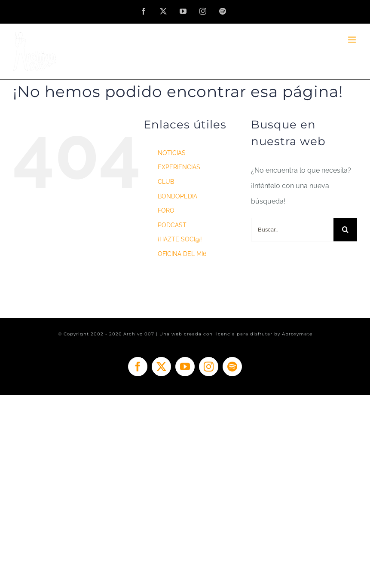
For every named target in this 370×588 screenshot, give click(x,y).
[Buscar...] (292, 230)
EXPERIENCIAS (179, 167)
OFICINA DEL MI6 (182, 254)
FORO (166, 210)
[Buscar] (345, 230)
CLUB (166, 182)
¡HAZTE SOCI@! (180, 239)
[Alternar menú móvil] (353, 40)
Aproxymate (297, 334)
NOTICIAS (172, 153)
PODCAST (172, 225)
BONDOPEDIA (177, 196)
